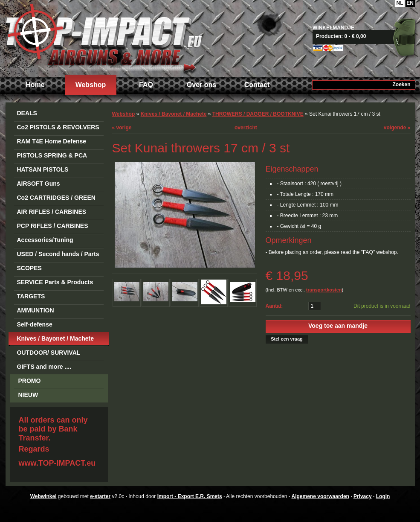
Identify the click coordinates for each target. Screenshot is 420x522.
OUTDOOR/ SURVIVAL (49, 353)
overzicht (246, 128)
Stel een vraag (287, 339)
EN (410, 3)
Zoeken (401, 85)
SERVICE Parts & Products (55, 282)
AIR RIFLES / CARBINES (52, 212)
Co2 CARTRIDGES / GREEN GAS (56, 199)
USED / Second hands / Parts (58, 254)
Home (35, 85)
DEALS (27, 113)
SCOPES (29, 268)
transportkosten (324, 290)
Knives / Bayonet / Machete (56, 338)
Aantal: (274, 306)
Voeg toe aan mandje (338, 326)
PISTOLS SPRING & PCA (52, 155)
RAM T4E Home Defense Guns (52, 143)
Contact (257, 85)
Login (383, 496)
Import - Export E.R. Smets (104, 37)
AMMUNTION (36, 310)
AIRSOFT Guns (39, 184)
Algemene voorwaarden (320, 496)
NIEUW (28, 395)
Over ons (201, 85)
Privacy (363, 496)
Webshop (91, 85)
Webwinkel (43, 496)
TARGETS (31, 296)
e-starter (100, 496)
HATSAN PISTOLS (43, 169)
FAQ (146, 85)
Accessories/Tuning (45, 240)
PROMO (30, 381)
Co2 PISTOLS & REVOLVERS (58, 127)
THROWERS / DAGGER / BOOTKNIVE (258, 114)
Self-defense (35, 324)
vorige (122, 128)
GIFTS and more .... (44, 367)
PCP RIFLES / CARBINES (53, 226)
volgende (397, 128)
